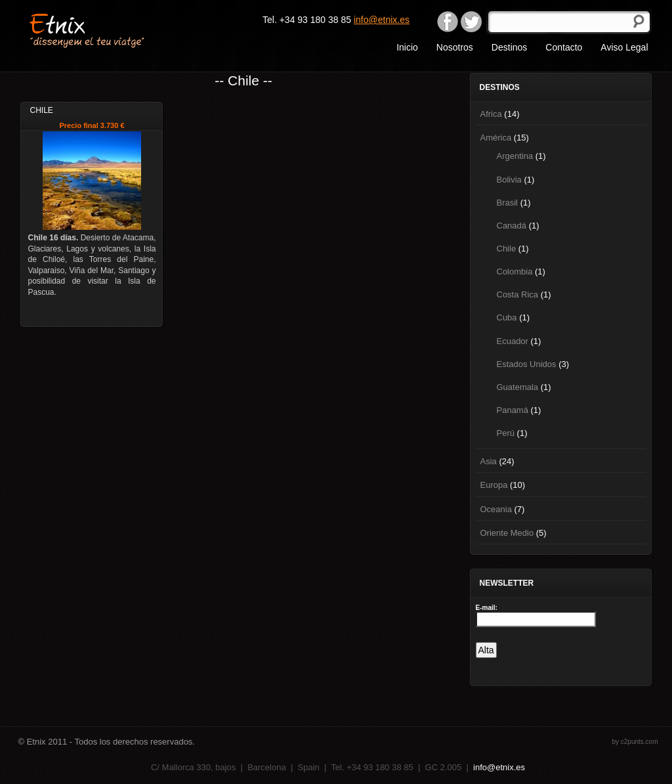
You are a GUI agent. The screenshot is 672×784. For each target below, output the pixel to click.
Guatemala (518, 387)
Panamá (513, 410)
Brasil (508, 203)
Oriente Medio (507, 533)
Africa (491, 114)
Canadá (512, 226)
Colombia (515, 272)
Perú (506, 433)
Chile (507, 249)
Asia (489, 461)
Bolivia (509, 180)
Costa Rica (518, 294)
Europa (494, 485)
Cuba (507, 317)
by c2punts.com (635, 742)
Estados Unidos (527, 364)
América (496, 138)
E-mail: (487, 608)
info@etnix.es (382, 20)
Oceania (496, 509)
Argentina (515, 156)
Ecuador (513, 341)
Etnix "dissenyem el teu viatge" (110, 30)
